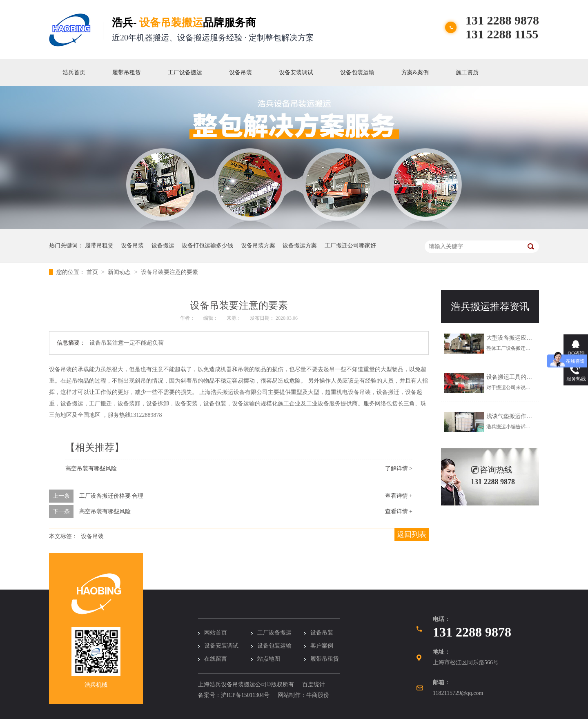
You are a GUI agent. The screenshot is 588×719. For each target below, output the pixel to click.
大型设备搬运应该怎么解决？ (523, 338)
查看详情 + (399, 496)
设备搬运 (163, 246)
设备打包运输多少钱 (207, 246)
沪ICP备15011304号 (245, 695)
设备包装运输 (357, 72)
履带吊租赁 (127, 72)
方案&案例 (415, 72)
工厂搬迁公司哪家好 (350, 246)
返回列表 (412, 534)
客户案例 (322, 646)
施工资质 (467, 72)
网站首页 (216, 633)
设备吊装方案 (258, 246)
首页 (93, 272)
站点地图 (269, 659)
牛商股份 (318, 695)
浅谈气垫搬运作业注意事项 (521, 416)
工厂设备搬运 (185, 72)
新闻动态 (120, 272)
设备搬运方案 (300, 246)
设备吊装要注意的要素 (169, 272)
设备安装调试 (296, 72)
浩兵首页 (74, 72)
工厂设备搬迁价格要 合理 (111, 496)
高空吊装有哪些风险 (91, 469)
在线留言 (216, 659)
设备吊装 (241, 72)
